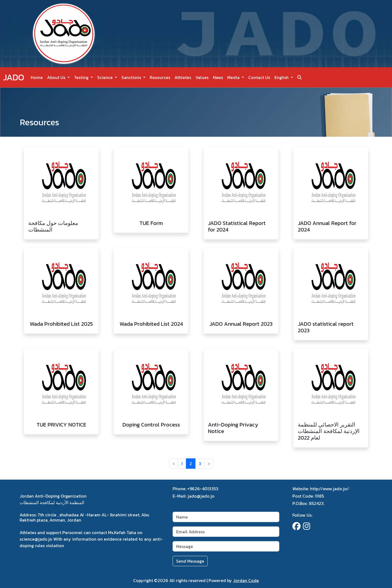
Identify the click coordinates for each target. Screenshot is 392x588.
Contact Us (259, 77)
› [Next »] (209, 464)
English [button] (282, 77)
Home (37, 77)
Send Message (190, 561)
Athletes (183, 77)
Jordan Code (246, 580)
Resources (160, 77)
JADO (14, 77)
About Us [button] (57, 77)
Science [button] (105, 77)
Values (202, 77)
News (218, 77)
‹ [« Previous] (174, 464)
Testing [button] (82, 77)
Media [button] (234, 77)
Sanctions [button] (132, 77)
